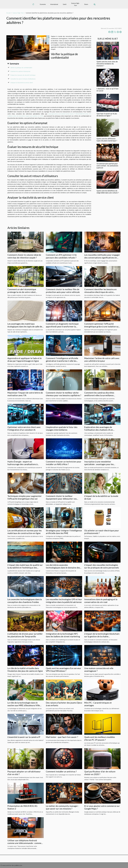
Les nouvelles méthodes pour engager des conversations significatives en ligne (102, 258)
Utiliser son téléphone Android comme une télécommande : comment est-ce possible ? (25, 843)
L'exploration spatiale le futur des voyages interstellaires (62, 428)
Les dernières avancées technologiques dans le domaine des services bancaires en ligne (63, 568)
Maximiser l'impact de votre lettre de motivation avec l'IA (25, 394)
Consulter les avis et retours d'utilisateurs (23, 79)
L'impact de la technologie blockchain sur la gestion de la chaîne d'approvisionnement (102, 636)
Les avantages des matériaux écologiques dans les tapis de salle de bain (25, 326)
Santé (65, 4)
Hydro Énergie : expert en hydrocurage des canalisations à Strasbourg (22, 464)
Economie (43, 4)
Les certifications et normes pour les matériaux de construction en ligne (25, 532)
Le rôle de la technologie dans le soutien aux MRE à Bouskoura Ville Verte (24, 705)
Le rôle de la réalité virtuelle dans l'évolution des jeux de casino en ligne (25, 670)
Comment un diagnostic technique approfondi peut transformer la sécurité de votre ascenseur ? (62, 326)
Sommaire (14, 64)
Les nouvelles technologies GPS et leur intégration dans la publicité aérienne (64, 601)
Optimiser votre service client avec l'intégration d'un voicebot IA (24, 428)
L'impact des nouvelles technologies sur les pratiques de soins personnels (102, 566)
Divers (86, 4)
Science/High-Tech (75, 4)
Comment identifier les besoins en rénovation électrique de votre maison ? (100, 292)
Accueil (8, 13)
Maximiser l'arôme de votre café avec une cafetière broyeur (102, 360)
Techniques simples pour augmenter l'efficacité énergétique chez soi (25, 497)
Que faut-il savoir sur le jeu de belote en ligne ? (107, 115)
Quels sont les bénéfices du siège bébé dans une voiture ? (108, 192)
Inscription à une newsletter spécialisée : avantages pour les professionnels (99, 464)
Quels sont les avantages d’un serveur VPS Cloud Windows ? (64, 670)
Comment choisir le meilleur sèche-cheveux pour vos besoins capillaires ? (64, 394)
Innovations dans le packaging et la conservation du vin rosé (101, 601)
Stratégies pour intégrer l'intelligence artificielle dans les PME (64, 532)
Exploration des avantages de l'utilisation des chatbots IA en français (99, 430)
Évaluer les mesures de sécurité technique (23, 75)
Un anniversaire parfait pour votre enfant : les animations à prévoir (107, 166)
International (54, 4)
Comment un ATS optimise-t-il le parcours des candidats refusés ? (61, 256)
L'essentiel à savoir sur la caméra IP (24, 737)
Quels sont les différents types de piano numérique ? (107, 140)
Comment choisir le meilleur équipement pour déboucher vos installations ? (61, 499)
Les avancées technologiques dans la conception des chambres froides (25, 601)
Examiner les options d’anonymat (20, 71)
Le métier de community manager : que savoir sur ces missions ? (62, 807)
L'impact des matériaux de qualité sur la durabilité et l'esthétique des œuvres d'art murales (25, 568)
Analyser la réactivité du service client (22, 83)
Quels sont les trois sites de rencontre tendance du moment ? (107, 64)
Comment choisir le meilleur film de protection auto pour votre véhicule (63, 291)
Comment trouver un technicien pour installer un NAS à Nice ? (64, 463)
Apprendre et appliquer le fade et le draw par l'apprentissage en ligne (25, 360)
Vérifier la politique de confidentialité (21, 68)
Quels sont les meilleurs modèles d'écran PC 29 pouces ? (100, 738)
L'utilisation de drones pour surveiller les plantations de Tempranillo (25, 635)
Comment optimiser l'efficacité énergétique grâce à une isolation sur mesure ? (102, 326)
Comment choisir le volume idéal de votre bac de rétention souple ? (24, 256)
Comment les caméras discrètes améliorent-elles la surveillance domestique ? (99, 395)
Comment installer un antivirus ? (61, 771)
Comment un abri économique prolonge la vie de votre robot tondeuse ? (22, 292)
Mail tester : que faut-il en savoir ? (62, 737)
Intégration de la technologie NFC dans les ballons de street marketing (63, 635)
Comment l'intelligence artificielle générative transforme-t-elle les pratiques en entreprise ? (62, 361)
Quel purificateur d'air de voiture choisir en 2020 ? (100, 773)
